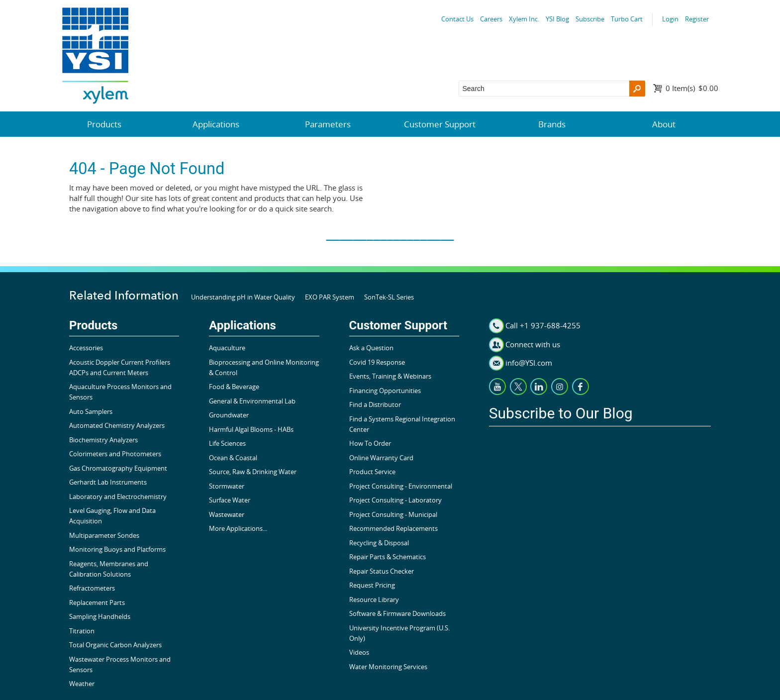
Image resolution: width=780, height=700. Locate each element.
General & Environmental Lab (252, 401)
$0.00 (692, 88)
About (664, 124)
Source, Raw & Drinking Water (253, 472)
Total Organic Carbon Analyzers (115, 645)
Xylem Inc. (524, 19)
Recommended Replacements (393, 528)
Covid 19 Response (377, 362)
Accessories (86, 348)
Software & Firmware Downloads (397, 613)
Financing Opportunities (385, 391)
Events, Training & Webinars (390, 376)
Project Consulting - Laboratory (395, 500)
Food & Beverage (234, 387)
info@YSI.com (529, 363)
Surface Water (230, 500)
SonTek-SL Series (389, 297)
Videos (359, 652)
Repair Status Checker (382, 571)
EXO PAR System (330, 297)
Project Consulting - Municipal (393, 514)
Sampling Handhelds (100, 616)
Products (104, 124)
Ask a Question (371, 348)
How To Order (370, 443)
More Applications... (238, 528)
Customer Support (440, 124)
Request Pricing (372, 585)
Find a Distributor (375, 404)
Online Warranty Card (381, 458)
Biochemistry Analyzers (103, 440)
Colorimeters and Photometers (115, 454)
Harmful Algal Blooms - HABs (251, 429)
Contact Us (457, 19)
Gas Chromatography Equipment (118, 468)
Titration (82, 631)
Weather (82, 684)
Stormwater (227, 486)
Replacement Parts (97, 602)
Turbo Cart (627, 19)
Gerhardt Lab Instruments (108, 482)
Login (670, 19)
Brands (552, 124)
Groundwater (229, 415)
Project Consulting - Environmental (401, 486)
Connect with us (533, 344)
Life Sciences (227, 443)
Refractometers (92, 588)
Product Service (372, 472)
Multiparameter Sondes (104, 535)
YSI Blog (557, 19)
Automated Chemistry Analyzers (117, 425)
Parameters (328, 124)
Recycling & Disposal (379, 543)
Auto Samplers (91, 411)
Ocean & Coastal (233, 458)
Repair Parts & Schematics (388, 557)
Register (697, 19)
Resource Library (374, 600)
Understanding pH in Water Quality (243, 297)
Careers (491, 19)
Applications (216, 124)
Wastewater (227, 514)
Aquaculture (227, 348)
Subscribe (590, 19)
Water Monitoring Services (388, 667)
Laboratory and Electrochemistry (118, 497)
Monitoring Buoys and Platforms (117, 549)
